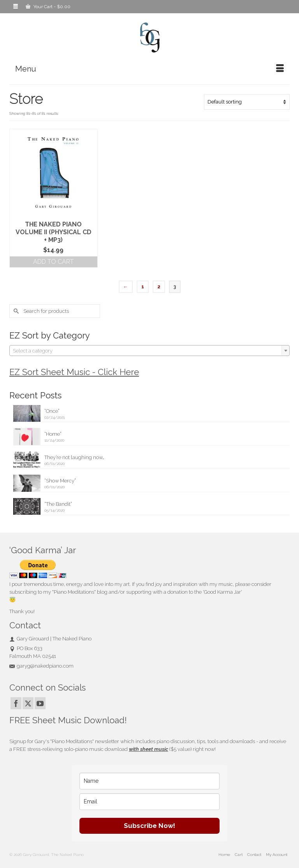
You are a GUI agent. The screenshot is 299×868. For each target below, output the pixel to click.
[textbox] (149, 351)
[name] (149, 781)
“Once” (52, 411)
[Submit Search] (15, 311)
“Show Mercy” (60, 481)
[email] (149, 802)
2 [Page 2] (159, 287)
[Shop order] (247, 102)
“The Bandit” (58, 504)
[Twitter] (28, 703)
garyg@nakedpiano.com (41, 666)
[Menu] (149, 69)
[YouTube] (40, 703)
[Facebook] (16, 703)
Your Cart (48, 7)
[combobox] (149, 351)
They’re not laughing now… (74, 457)
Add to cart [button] (53, 262)
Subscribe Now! (149, 826)
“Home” (53, 434)
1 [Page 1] (143, 287)
